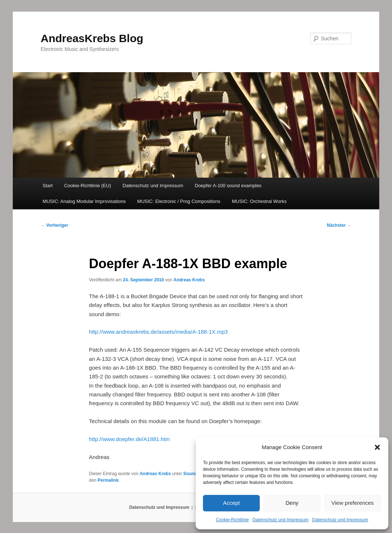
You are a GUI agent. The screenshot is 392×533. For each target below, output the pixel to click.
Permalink (108, 480)
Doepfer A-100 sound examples (228, 186)
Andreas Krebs (189, 280)
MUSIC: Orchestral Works (259, 201)
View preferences (353, 503)
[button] (377, 447)
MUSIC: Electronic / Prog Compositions (179, 201)
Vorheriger (54, 225)
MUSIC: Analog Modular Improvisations (84, 201)
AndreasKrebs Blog (92, 38)
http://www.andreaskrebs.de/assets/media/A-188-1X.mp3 (158, 332)
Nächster (339, 225)
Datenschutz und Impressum (280, 520)
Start (47, 186)
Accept (232, 503)
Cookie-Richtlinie (232, 520)
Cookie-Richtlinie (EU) (88, 186)
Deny (292, 503)
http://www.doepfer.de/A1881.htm (130, 439)
